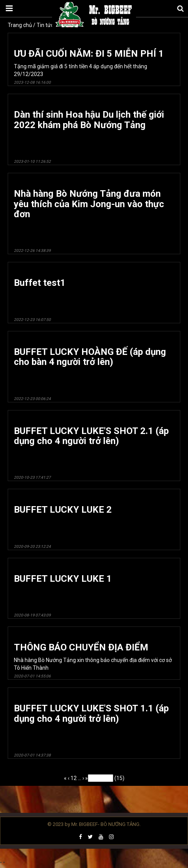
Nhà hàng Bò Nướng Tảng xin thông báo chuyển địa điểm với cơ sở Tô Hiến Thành (94, 660)
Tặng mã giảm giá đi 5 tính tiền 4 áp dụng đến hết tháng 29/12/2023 (94, 67)
